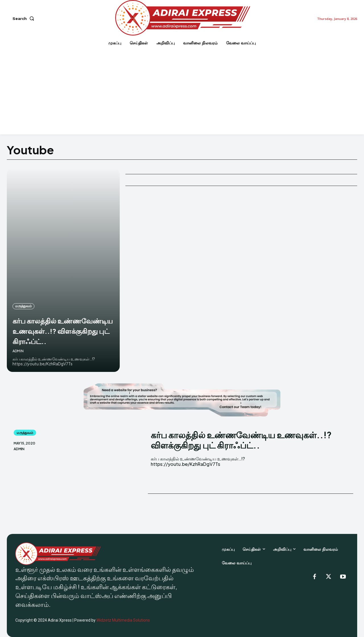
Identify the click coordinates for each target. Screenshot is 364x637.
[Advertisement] (182, 92)
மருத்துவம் (23, 285)
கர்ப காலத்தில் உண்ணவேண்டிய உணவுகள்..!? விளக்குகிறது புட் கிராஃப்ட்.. (47, 320)
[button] (24, 19)
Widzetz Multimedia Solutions (123, 620)
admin (18, 351)
